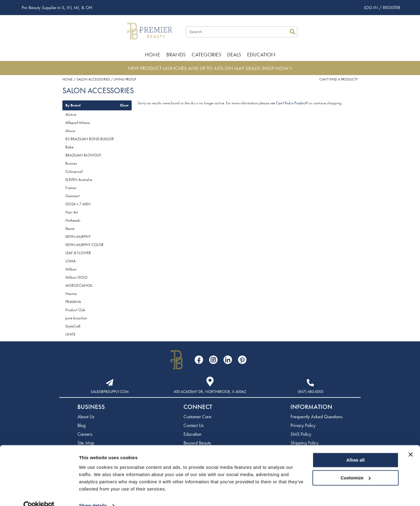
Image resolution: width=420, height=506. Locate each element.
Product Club (75, 310)
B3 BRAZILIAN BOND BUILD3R (90, 139)
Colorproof (74, 171)
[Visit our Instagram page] (213, 360)
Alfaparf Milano (78, 123)
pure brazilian (76, 318)
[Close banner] (411, 443)
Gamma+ (73, 196)
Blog (81, 425)
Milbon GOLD (76, 277)
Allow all (355, 449)
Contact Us (194, 425)
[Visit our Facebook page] (199, 360)
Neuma (71, 294)
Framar (71, 188)
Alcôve (71, 114)
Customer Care (197, 417)
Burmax (71, 163)
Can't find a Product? (339, 79)
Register (392, 8)
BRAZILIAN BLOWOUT (83, 155)
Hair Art (72, 212)
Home (153, 54)
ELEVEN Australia (79, 180)
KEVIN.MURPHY (78, 237)
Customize (356, 466)
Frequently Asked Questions (317, 417)
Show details (93, 494)
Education (261, 54)
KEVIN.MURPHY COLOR (85, 245)
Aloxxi (70, 131)
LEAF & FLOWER (78, 253)
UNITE (70, 334)
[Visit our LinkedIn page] (228, 360)
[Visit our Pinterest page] (242, 360)
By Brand (73, 105)
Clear (124, 105)
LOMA (71, 261)
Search (293, 32)
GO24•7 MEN (78, 204)
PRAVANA (73, 302)
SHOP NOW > (277, 68)
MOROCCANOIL (79, 285)
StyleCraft (73, 326)
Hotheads (73, 220)
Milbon (71, 269)
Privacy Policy (303, 425)
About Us (86, 417)
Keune (70, 228)
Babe (69, 147)
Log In (371, 8)
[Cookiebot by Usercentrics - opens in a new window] (39, 494)
